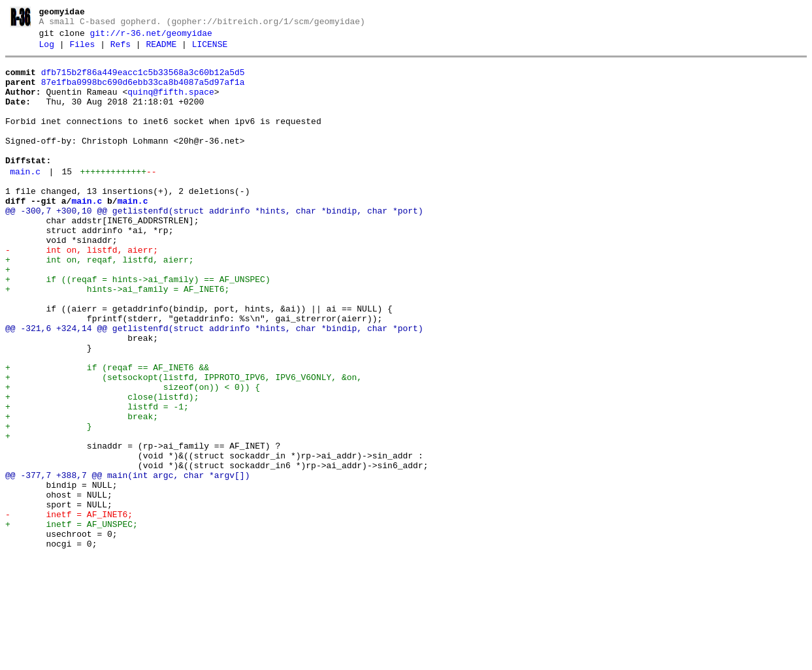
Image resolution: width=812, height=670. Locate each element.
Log (47, 50)
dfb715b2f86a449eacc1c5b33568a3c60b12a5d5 (143, 80)
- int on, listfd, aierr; (82, 291)
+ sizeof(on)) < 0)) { (133, 456)
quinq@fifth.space (171, 104)
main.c (25, 199)
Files (82, 50)
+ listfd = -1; (97, 479)
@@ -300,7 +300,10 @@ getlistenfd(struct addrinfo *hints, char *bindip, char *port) (214, 244)
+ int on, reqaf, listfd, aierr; (100, 303)
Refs (121, 50)
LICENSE (210, 50)
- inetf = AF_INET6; (69, 609)
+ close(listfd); (102, 468)
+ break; (82, 491)
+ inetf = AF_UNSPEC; (72, 620)
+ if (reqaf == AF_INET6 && (107, 432)
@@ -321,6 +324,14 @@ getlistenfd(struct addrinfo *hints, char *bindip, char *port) (214, 385)
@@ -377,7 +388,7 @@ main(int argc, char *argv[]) (127, 562)
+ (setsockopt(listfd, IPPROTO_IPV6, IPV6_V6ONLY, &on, (184, 444)
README (161, 50)
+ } (49, 503)
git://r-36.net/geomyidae (151, 37)
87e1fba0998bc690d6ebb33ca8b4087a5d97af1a (143, 92)
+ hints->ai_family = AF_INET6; (117, 338)
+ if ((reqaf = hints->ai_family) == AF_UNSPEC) (138, 327)
